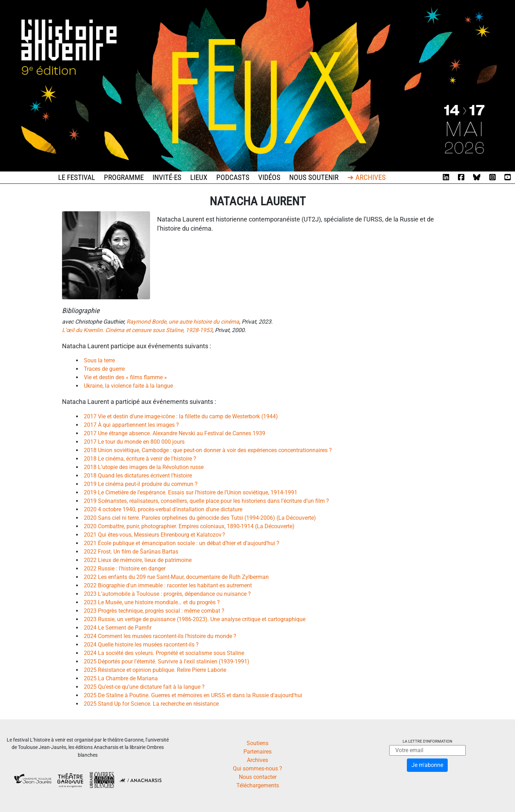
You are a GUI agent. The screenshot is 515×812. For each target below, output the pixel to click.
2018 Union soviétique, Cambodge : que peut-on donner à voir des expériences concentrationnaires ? (208, 450)
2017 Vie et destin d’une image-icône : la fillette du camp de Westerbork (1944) (181, 416)
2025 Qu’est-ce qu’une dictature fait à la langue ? (144, 687)
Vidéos (269, 177)
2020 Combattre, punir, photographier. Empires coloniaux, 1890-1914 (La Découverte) (189, 526)
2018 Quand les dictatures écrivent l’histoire (138, 476)
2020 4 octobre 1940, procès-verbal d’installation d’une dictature (163, 509)
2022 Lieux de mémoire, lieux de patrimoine (138, 560)
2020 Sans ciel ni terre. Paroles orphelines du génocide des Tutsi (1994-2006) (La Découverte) (200, 518)
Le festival (77, 177)
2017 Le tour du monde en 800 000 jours (134, 442)
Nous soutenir (314, 177)
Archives (257, 760)
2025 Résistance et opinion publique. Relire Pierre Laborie (155, 670)
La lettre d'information (427, 741)
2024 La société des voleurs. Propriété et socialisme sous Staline (164, 653)
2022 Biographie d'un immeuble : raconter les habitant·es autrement (168, 585)
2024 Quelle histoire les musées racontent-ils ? (141, 645)
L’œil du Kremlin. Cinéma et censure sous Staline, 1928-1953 (137, 330)
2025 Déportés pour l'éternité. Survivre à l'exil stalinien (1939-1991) (167, 661)
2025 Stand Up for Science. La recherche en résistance (151, 704)
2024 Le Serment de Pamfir (118, 628)
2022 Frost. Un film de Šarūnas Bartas (131, 552)
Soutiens (257, 743)
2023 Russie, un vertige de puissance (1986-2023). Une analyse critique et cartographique (195, 619)
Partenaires (257, 752)
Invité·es (167, 177)
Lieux (199, 177)
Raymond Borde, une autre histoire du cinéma (183, 322)
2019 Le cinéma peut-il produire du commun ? (141, 484)
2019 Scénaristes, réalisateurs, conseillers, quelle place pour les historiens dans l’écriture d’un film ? (206, 501)
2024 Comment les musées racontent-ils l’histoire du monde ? (160, 636)
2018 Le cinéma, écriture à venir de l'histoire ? (140, 459)
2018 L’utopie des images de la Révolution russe (144, 467)
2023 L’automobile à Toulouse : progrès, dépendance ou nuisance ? (167, 594)
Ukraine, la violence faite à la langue (128, 386)
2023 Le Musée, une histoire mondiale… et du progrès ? (152, 602)
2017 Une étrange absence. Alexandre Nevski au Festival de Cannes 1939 (175, 433)
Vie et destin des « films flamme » (125, 377)
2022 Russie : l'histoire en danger (125, 569)
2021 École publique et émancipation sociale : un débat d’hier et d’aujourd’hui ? (182, 543)
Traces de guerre (104, 369)
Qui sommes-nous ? (257, 769)
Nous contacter (258, 777)
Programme (124, 177)
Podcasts (233, 177)
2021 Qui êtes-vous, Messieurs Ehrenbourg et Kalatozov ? (154, 535)
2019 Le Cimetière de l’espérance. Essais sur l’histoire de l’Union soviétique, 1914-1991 (191, 492)
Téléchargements (258, 785)
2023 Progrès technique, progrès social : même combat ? (154, 611)
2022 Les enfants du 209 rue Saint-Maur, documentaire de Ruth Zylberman (176, 577)
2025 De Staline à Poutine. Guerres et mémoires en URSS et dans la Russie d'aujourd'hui (193, 695)
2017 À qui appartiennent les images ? (131, 425)
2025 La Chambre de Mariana (121, 678)
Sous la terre (99, 360)
